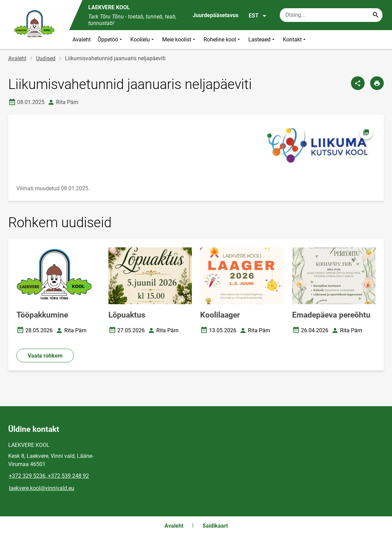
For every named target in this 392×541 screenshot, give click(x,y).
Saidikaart (215, 526)
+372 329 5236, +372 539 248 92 (49, 476)
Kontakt (295, 40)
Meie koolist (179, 40)
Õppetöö (110, 40)
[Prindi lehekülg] (377, 83)
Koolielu (143, 40)
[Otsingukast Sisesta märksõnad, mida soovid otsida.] (331, 15)
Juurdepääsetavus (215, 15)
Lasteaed (262, 40)
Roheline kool (223, 40)
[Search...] (376, 15)
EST (258, 16)
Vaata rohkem (45, 356)
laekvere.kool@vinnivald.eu (42, 488)
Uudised (46, 58)
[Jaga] (358, 83)
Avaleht (82, 40)
